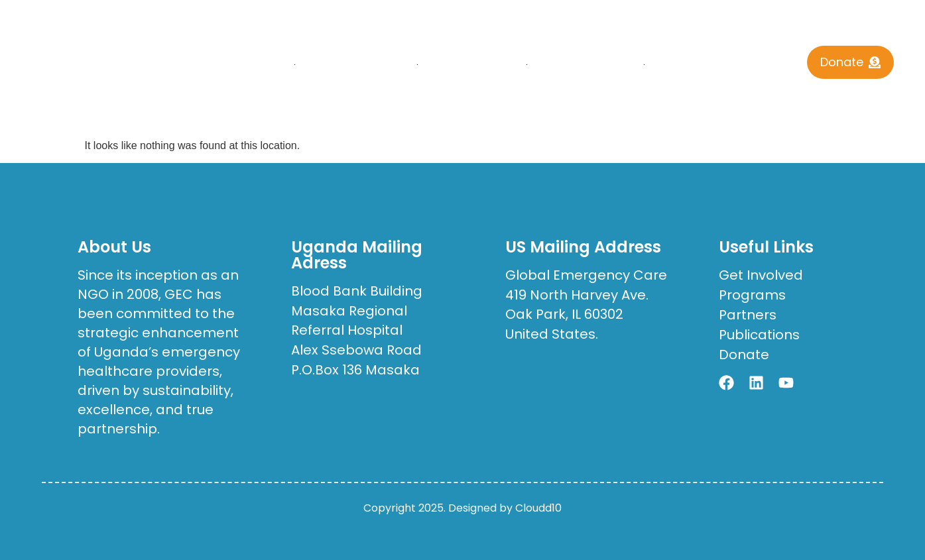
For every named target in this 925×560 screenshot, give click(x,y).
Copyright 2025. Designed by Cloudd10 (462, 508)
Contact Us (708, 65)
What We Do (472, 65)
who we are (356, 65)
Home (263, 65)
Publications (586, 65)
